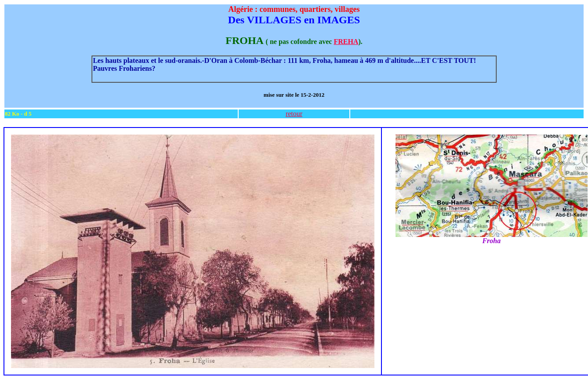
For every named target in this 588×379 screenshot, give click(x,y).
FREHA (346, 42)
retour (294, 114)
